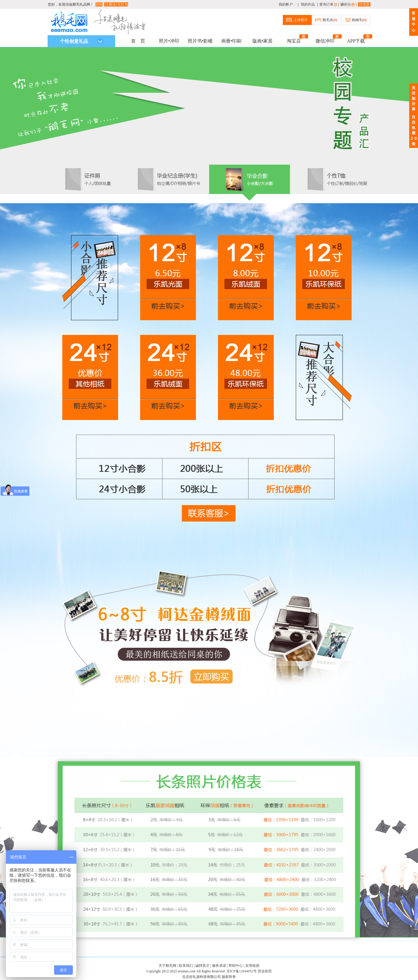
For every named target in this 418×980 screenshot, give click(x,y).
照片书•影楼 (200, 41)
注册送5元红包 (116, 4)
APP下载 (356, 40)
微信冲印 (325, 40)
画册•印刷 (231, 41)
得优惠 (364, 4)
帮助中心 (236, 966)
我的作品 (308, 4)
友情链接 (252, 966)
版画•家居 (263, 41)
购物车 (359, 20)
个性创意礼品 (82, 41)
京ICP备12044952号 (242, 971)
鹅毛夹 (330, 20)
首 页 (138, 41)
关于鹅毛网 (167, 966)
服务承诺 (219, 966)
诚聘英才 (202, 966)
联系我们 (186, 966)
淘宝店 (294, 40)
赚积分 (346, 4)
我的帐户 (286, 4)
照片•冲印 (169, 41)
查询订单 (326, 4)
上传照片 (301, 20)
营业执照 (265, 971)
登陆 (99, 4)
